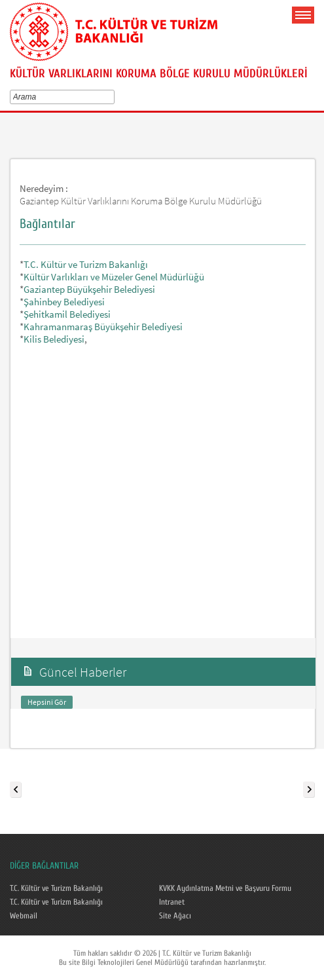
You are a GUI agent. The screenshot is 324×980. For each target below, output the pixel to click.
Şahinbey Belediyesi (64, 302)
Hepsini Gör (47, 702)
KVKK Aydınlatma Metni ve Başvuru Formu (225, 888)
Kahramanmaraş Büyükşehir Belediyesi (103, 327)
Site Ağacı (175, 916)
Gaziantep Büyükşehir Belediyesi (89, 289)
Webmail (24, 916)
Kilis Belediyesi (54, 339)
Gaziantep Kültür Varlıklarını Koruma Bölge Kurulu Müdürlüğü (141, 201)
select (114, 97)
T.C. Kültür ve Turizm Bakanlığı (86, 264)
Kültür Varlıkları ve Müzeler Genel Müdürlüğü (114, 277)
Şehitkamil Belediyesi (67, 314)
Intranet (172, 902)
